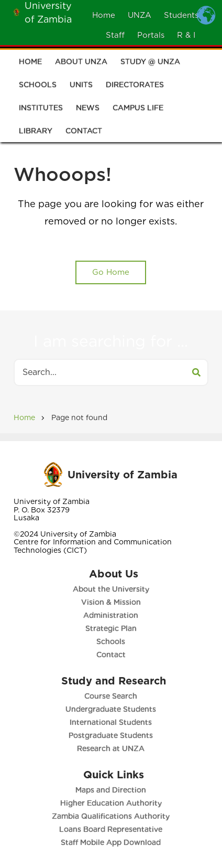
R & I (186, 35)
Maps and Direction (112, 790)
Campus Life (138, 110)
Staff (115, 35)
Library (36, 133)
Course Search (112, 696)
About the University (110, 589)
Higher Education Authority (112, 803)
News (88, 110)
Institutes (41, 110)
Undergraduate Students (112, 709)
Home (104, 15)
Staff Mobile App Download (112, 842)
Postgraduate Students (112, 735)
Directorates (135, 87)
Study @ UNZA (150, 63)
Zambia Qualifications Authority (112, 816)
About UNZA (81, 63)
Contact (84, 133)
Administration (110, 615)
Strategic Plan (110, 628)
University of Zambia (123, 475)
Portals (151, 35)
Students (181, 15)
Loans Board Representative (112, 829)
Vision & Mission (110, 602)
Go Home (111, 272)
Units (81, 87)
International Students (112, 722)
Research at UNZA (112, 748)
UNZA (140, 15)
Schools (38, 87)
